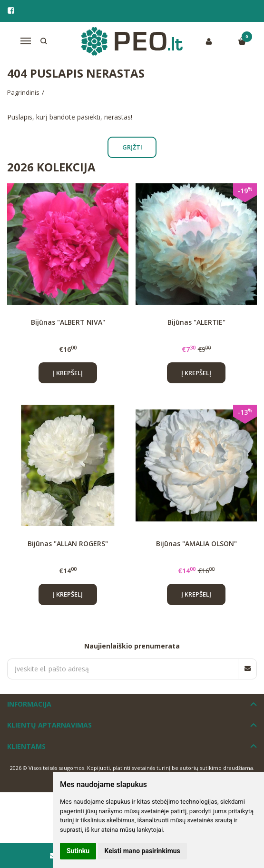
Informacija (29, 704)
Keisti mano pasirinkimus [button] (142, 851)
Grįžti (132, 147)
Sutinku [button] (78, 851)
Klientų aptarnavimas (49, 725)
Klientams (26, 746)
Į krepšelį (68, 373)
